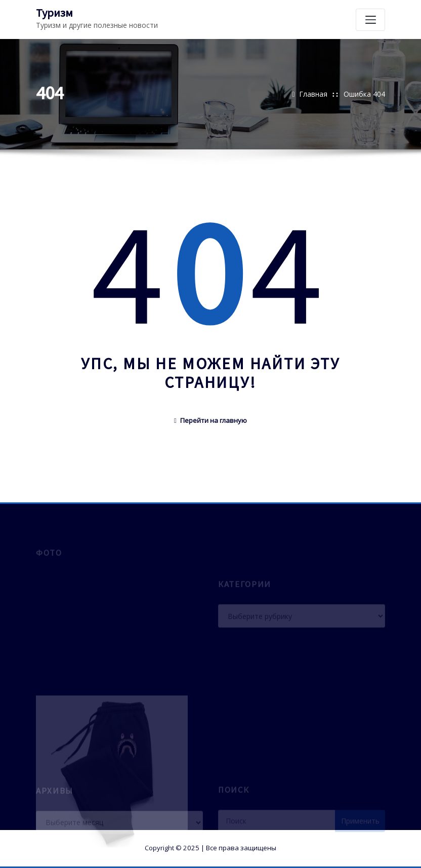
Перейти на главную (210, 420)
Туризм (54, 13)
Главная (313, 94)
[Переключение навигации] (370, 20)
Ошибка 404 (364, 94)
